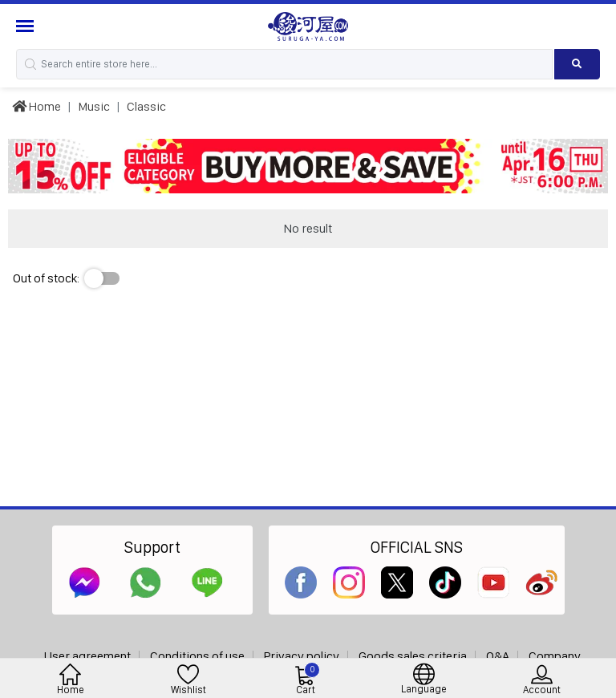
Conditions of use (197, 656)
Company (555, 656)
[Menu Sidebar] (27, 26)
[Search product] (577, 64)
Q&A (498, 656)
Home (36, 106)
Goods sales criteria (413, 656)
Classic (146, 106)
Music (94, 106)
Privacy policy (302, 656)
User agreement (87, 656)
